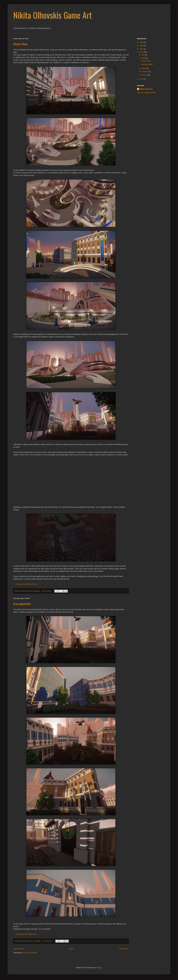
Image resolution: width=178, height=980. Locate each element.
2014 (142, 52)
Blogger (99, 968)
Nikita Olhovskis (146, 89)
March (144, 68)
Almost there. (21, 44)
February (145, 72)
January (145, 75)
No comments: (47, 591)
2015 (142, 49)
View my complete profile (146, 93)
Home (71, 949)
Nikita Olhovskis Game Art (53, 15)
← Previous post (20, 584)
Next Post (34, 584)
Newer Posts (19, 949)
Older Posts (124, 949)
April (143, 58)
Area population (22, 604)
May (143, 55)
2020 (142, 42)
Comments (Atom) (30, 953)
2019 (142, 46)
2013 (142, 79)
